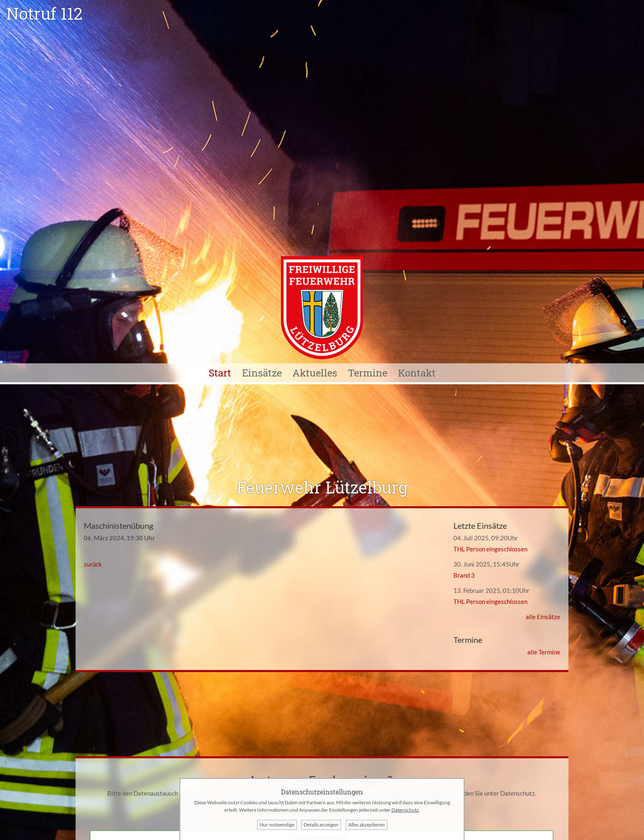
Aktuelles (315, 373)
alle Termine (544, 652)
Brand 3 (464, 575)
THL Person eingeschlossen (490, 549)
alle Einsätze (543, 617)
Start (220, 373)
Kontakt (417, 373)
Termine (368, 373)
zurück (93, 564)
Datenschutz (517, 793)
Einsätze (262, 373)
